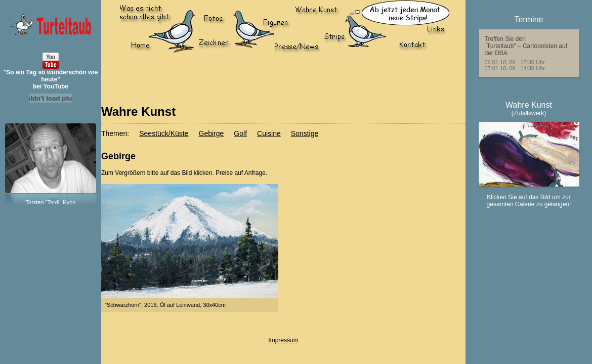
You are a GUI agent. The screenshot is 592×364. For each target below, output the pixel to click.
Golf (240, 133)
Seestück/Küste (164, 133)
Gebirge (212, 133)
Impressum (283, 340)
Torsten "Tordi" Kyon (51, 202)
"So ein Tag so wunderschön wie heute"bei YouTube (51, 79)
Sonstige (305, 133)
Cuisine (269, 133)
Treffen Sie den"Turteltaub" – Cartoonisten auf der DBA (526, 46)
